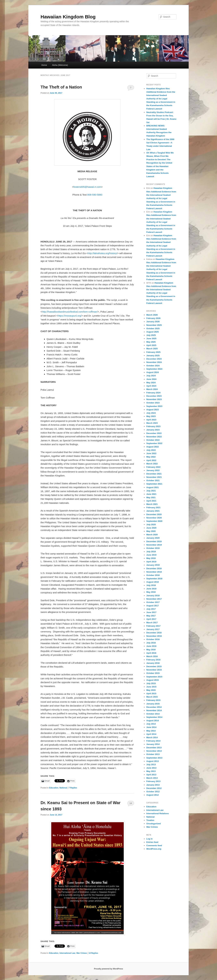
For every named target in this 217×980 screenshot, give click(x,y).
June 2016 (151, 646)
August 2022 (152, 447)
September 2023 (154, 406)
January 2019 (153, 565)
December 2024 (154, 359)
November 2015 (154, 670)
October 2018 (153, 575)
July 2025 (151, 335)
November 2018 (154, 572)
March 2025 (152, 349)
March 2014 (152, 737)
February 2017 (153, 626)
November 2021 (154, 477)
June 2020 (151, 528)
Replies (73, 788)
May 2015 (151, 690)
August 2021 (152, 487)
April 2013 (151, 775)
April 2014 (151, 734)
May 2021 (151, 497)
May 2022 (151, 457)
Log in (149, 839)
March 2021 (152, 504)
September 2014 (154, 717)
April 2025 (151, 345)
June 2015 (151, 687)
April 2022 (151, 460)
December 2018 (154, 568)
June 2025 (151, 339)
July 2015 (151, 683)
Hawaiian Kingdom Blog (68, 17)
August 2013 (152, 761)
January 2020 (153, 538)
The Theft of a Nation (61, 87)
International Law (67, 953)
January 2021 (153, 511)
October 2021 (153, 480)
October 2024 (153, 366)
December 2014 (154, 707)
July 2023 (151, 413)
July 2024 (151, 376)
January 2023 (153, 430)
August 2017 (152, 606)
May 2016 (151, 650)
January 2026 (153, 322)
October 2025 (153, 328)
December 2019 (154, 541)
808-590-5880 (95, 195)
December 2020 (154, 514)
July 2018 (151, 585)
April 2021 (151, 501)
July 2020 (151, 524)
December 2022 (154, 433)
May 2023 (151, 416)
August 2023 (152, 410)
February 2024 (153, 393)
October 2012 (153, 792)
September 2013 (154, 758)
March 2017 (152, 623)
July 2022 (151, 450)
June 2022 (151, 453)
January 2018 (153, 596)
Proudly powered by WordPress (108, 969)
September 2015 (154, 677)
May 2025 (151, 342)
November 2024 (154, 362)
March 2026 (152, 315)
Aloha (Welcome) (60, 65)
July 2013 (151, 765)
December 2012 (154, 788)
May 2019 (151, 558)
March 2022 (152, 464)
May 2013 (151, 771)
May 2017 (151, 616)
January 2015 (153, 704)
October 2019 (153, 548)
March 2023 (152, 423)
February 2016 (153, 660)
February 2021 (153, 508)
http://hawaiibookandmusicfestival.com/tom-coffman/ (70, 312)
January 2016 (153, 663)
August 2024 (152, 372)
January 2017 (153, 629)
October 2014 (153, 714)
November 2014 (154, 710)
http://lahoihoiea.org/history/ (102, 253)
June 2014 (151, 727)
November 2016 (154, 636)
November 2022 (154, 437)
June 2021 (151, 494)
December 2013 (154, 748)
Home (44, 65)
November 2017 (154, 599)
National (63, 788)
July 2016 (151, 643)
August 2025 (152, 332)
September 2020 (154, 521)
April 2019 (151, 562)
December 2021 (154, 474)
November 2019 (154, 545)
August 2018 (152, 582)
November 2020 (154, 518)
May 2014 (151, 731)
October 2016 (153, 639)
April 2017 (151, 619)
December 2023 (154, 396)
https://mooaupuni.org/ (70, 316)
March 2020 (152, 535)
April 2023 (151, 420)
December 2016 (154, 633)
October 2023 (153, 403)
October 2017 (153, 602)
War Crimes (82, 953)
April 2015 (151, 693)
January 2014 (153, 744)
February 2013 (153, 781)
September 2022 (154, 443)
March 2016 (152, 656)
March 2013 (152, 778)
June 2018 (151, 589)
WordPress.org (154, 849)
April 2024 (151, 386)
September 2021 (154, 484)
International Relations (158, 813)
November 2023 (154, 399)
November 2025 (154, 325)
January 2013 (153, 785)
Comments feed (154, 845)
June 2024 (151, 379)
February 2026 (153, 318)
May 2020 (151, 531)
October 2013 (153, 754)
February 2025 (153, 352)
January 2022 (153, 470)
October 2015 (153, 673)
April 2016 (151, 653)
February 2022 (153, 467)
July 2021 (151, 491)
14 (131, 803)
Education (54, 788)
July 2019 (151, 552)
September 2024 (154, 369)
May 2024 (151, 383)
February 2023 (153, 426)
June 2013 (151, 768)
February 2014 (153, 741)
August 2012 (152, 795)
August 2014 (152, 721)
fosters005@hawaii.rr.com (87, 187)
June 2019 (151, 555)
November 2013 (154, 751)
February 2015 (153, 700)
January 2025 (153, 355)
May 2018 (151, 592)
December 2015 (154, 666)
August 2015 (152, 680)
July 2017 (151, 609)
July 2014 (151, 724)
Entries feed (152, 842)
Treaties (150, 820)
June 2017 (151, 612)
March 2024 (152, 389)
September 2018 (154, 579)
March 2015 (152, 697)
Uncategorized (154, 824)
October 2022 (153, 440)
